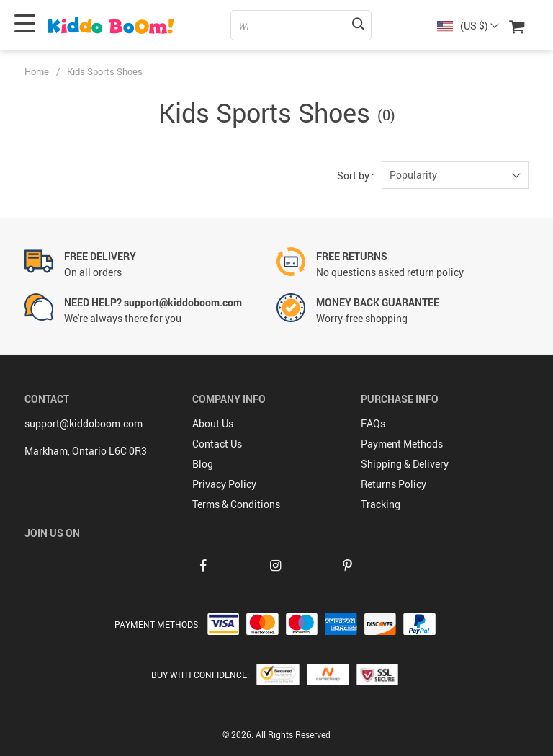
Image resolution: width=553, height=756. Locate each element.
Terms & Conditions (236, 504)
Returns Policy (394, 484)
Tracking (381, 504)
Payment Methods (402, 444)
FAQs (373, 423)
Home (37, 71)
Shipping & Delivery (405, 464)
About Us (213, 423)
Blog (203, 464)
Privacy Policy (224, 484)
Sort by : (356, 175)
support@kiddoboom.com (84, 423)
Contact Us (217, 444)
